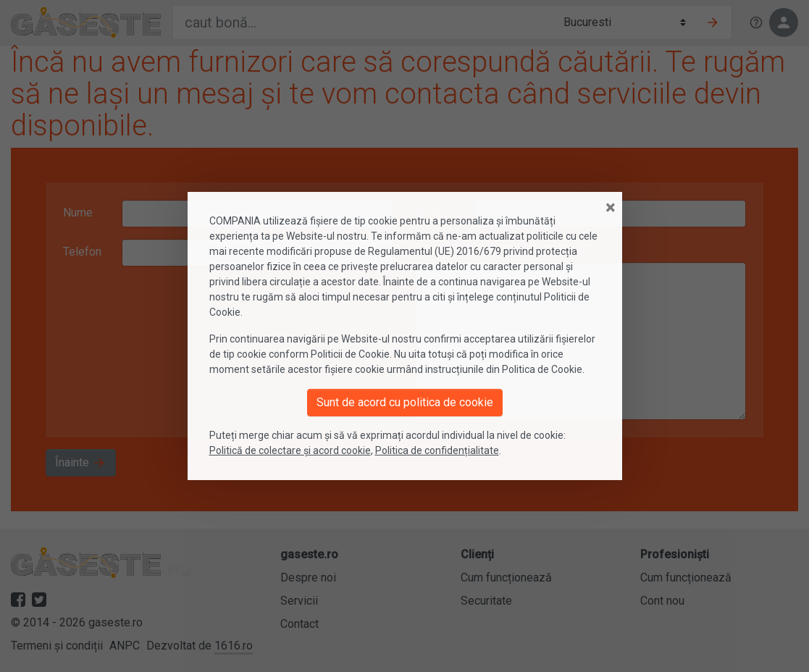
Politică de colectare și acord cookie (290, 450)
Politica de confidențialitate (437, 450)
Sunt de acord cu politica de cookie (405, 402)
